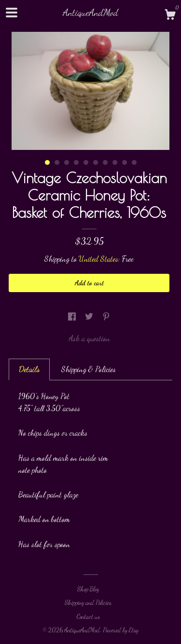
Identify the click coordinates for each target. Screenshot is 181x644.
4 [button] (76, 162)
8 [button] (115, 162)
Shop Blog (88, 589)
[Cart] (170, 16)
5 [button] (86, 162)
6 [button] (96, 162)
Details (29, 369)
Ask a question (89, 338)
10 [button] (134, 162)
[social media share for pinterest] (106, 316)
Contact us (88, 617)
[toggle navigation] (12, 13)
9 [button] (125, 162)
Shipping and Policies (88, 603)
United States (98, 259)
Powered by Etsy (121, 630)
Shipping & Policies (89, 369)
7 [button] (105, 162)
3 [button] (67, 162)
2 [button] (57, 162)
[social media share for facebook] (73, 316)
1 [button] (47, 162)
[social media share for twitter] (90, 316)
